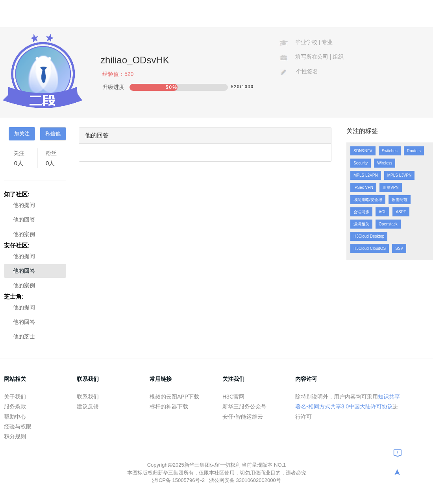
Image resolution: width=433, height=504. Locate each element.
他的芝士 (24, 336)
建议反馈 (88, 406)
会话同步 (361, 212)
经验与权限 (18, 426)
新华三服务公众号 (244, 406)
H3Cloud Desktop (369, 236)
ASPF (401, 212)
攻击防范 (400, 200)
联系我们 (88, 397)
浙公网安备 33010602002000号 (245, 480)
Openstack (388, 224)
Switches (390, 151)
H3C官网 (233, 397)
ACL (382, 212)
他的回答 (24, 220)
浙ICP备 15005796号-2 (179, 480)
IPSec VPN (363, 187)
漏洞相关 (361, 224)
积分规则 (15, 436)
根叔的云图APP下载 (174, 397)
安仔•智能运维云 (243, 417)
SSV (399, 248)
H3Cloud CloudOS (370, 248)
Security (361, 163)
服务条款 (15, 406)
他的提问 (24, 205)
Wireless (385, 163)
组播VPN (391, 187)
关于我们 (15, 397)
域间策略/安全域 (368, 200)
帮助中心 (15, 417)
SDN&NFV (363, 151)
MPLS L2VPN (366, 175)
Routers (414, 151)
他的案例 (24, 234)
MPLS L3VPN (400, 175)
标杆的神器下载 (169, 406)
